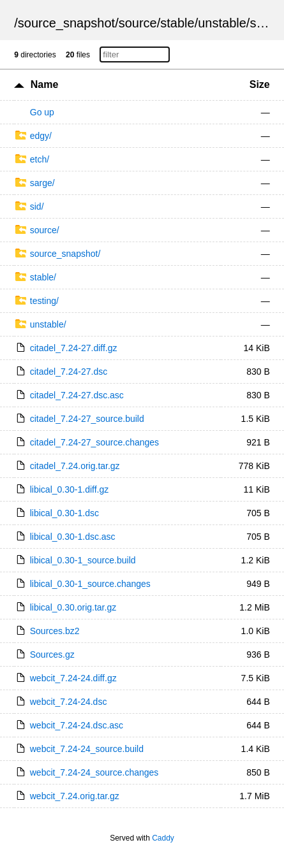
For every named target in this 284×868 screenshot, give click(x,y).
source (138, 23)
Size (260, 84)
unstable (222, 23)
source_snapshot (66, 23)
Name (45, 84)
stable (177, 23)
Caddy (163, 838)
